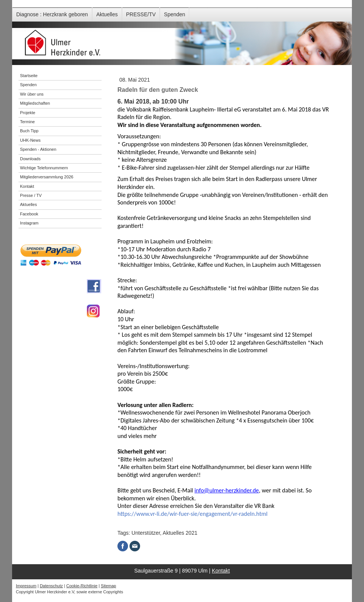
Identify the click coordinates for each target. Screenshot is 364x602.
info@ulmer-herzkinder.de (227, 490)
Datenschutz (51, 586)
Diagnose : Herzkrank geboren (52, 14)
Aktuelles (107, 14)
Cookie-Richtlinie (82, 586)
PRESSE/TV (141, 14)
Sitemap (108, 586)
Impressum (26, 586)
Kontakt (221, 571)
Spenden (174, 14)
